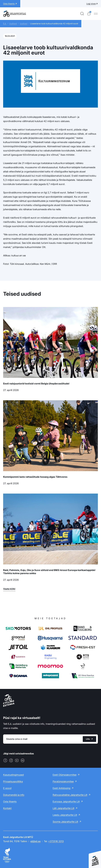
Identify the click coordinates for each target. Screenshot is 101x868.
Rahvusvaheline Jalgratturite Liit (70, 795)
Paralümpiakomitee (63, 781)
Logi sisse (91, 4)
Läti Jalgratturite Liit (64, 808)
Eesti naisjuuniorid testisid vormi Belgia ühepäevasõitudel (36, 384)
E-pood (7, 788)
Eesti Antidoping (62, 788)
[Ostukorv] (89, 14)
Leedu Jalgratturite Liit (65, 815)
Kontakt (7, 808)
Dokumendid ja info (14, 795)
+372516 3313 (56, 841)
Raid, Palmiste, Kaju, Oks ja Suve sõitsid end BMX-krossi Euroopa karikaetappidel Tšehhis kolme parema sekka (49, 572)
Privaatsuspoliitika (13, 781)
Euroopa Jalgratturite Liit (66, 802)
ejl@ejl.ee (35, 841)
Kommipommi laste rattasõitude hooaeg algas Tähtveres (35, 477)
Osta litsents (10, 802)
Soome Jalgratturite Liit (65, 822)
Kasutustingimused (13, 775)
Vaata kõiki (9, 589)
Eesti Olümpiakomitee (65, 775)
